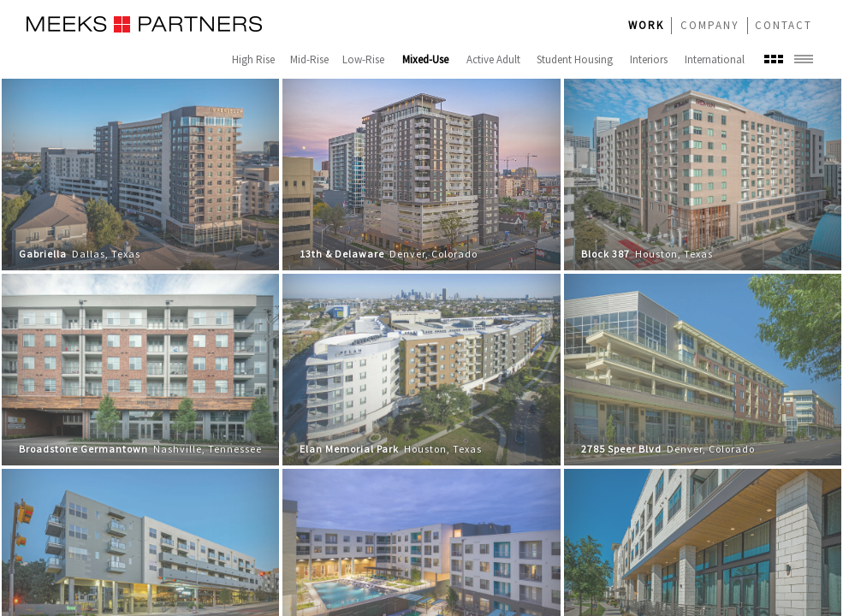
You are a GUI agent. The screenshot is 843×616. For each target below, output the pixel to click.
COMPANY (710, 25)
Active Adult (493, 59)
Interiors (649, 59)
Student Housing (575, 59)
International (715, 59)
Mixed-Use (425, 59)
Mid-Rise (309, 59)
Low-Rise (363, 59)
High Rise (253, 59)
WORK (646, 25)
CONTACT (784, 25)
